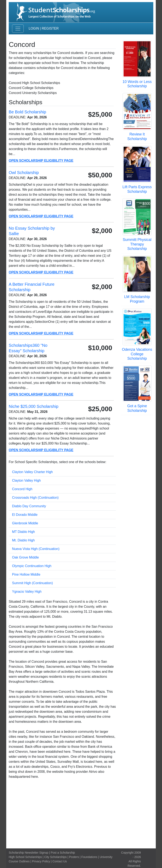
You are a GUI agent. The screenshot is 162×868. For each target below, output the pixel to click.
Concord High (22, 489)
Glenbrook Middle (25, 523)
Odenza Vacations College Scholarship (137, 354)
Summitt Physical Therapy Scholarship (137, 244)
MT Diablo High (23, 532)
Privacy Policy (41, 861)
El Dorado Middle (25, 515)
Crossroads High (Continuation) (35, 498)
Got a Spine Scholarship (137, 408)
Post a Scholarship (63, 853)
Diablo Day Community (29, 506)
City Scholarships (55, 857)
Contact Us (60, 861)
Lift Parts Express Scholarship (137, 189)
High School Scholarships (25, 857)
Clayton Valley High (26, 480)
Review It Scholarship (137, 137)
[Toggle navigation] (18, 29)
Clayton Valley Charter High (32, 472)
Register (50, 28)
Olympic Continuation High (32, 566)
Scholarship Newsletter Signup (29, 853)
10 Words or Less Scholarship (137, 84)
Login (34, 28)
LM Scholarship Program (137, 299)
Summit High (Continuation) (33, 583)
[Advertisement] (81, 814)
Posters (74, 857)
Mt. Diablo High (23, 540)
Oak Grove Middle (25, 557)
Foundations (89, 857)
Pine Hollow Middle (26, 574)
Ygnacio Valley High (27, 592)
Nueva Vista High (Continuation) (36, 549)
